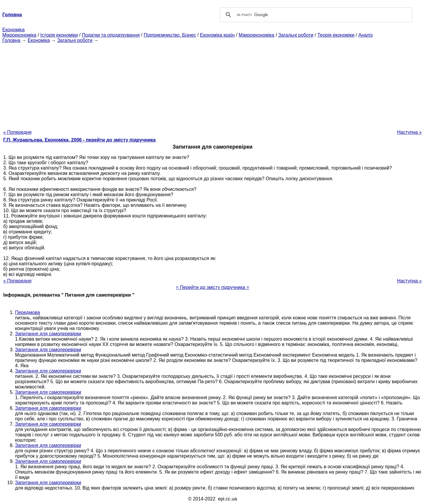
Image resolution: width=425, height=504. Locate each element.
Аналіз (366, 35)
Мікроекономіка (19, 35)
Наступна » (409, 132)
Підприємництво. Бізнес (170, 35)
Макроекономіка (257, 35)
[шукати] (315, 15)
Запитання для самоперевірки (48, 334)
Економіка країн (218, 35)
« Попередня (17, 132)
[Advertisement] (212, 84)
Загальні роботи (296, 35)
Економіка (13, 30)
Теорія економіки (336, 35)
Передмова (27, 312)
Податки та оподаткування (111, 35)
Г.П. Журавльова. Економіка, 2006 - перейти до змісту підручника (79, 140)
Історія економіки (59, 35)
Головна (11, 40)
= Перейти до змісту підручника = (213, 287)
